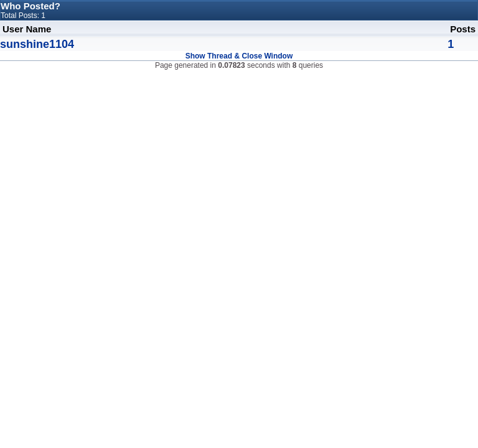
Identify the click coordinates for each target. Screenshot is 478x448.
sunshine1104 (37, 44)
